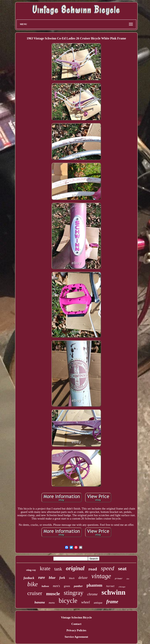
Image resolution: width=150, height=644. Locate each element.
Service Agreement (76, 637)
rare (42, 577)
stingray (74, 593)
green (67, 586)
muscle (53, 594)
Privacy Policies (76, 630)
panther (78, 586)
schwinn (114, 592)
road (93, 569)
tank (58, 569)
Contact (76, 624)
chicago (122, 587)
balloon (45, 586)
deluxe (83, 578)
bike (33, 584)
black (72, 578)
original (75, 568)
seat (122, 569)
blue (52, 578)
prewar (119, 579)
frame (112, 602)
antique (98, 603)
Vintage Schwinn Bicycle (76, 617)
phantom (94, 585)
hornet (110, 586)
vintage (101, 576)
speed (107, 568)
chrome (92, 594)
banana (40, 602)
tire (128, 579)
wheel (86, 602)
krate (45, 568)
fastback (29, 578)
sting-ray (31, 570)
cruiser (35, 593)
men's (56, 586)
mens (52, 603)
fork (62, 578)
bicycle (68, 601)
